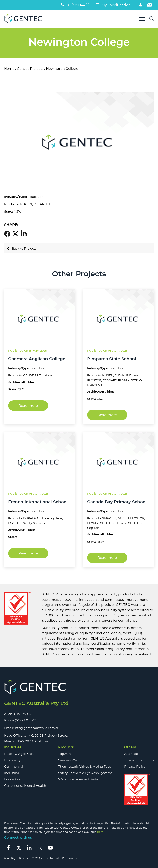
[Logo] (25, 19)
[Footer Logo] (36, 687)
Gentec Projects (30, 69)
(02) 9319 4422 (26, 720)
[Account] (141, 5)
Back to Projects (22, 248)
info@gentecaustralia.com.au (37, 728)
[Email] (149, 5)
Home (9, 69)
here (100, 832)
